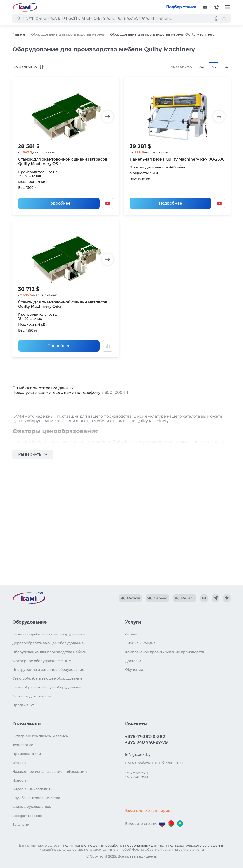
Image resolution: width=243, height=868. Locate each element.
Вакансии (21, 825)
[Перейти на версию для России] (162, 824)
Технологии (23, 745)
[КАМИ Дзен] (227, 598)
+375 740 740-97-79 (146, 742)
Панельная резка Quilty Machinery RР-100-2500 (177, 159)
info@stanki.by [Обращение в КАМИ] (138, 755)
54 (226, 67)
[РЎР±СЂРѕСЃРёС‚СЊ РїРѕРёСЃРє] (224, 18)
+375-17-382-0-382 (216, 7)
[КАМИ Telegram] (215, 598)
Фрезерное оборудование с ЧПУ (42, 661)
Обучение (134, 670)
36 (214, 67)
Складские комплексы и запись (40, 736)
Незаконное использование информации (50, 772)
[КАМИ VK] (204, 598)
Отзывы (19, 763)
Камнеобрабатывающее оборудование (47, 687)
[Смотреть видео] (108, 203)
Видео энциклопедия (31, 789)
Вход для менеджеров (148, 811)
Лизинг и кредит (140, 643)
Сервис (132, 634)
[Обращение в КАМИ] (205, 7)
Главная (19, 34)
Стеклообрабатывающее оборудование (47, 678)
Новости (20, 780)
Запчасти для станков (32, 696)
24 (201, 67)
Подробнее (59, 203)
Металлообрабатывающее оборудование (49, 634)
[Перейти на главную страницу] (25, 7)
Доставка (133, 661)
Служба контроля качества (36, 798)
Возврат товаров (27, 816)
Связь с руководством (32, 807)
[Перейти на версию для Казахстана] (180, 824)
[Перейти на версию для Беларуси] (171, 824)
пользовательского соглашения (196, 845)
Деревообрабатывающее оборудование (48, 643)
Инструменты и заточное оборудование (48, 670)
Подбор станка (181, 7)
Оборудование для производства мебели (68, 34)
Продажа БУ (23, 705)
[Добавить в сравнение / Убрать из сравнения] (108, 346)
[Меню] (228, 7)
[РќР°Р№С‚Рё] (19, 18)
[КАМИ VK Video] (130, 598)
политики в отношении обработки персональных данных (113, 845)
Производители (27, 754)
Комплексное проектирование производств (165, 652)
